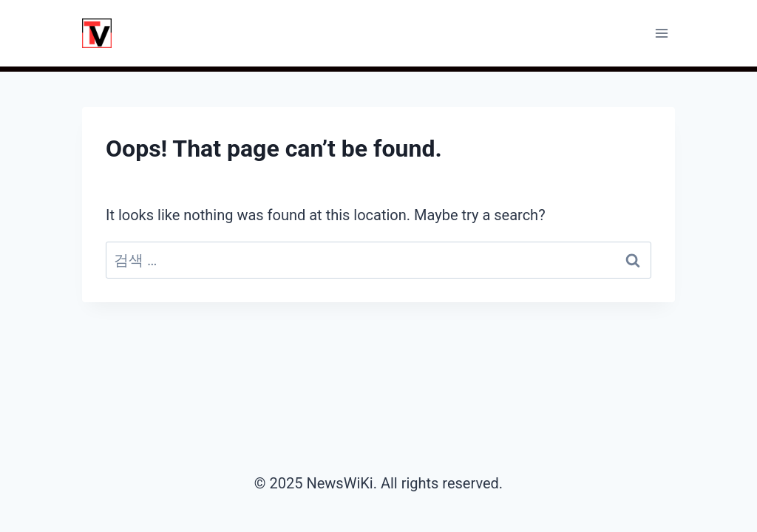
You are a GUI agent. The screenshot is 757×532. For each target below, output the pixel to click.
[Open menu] (661, 33)
